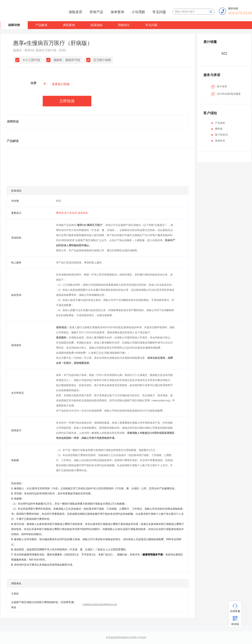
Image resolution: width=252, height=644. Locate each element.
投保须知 (96, 25)
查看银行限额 (61, 84)
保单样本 (83, 213)
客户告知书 (71, 213)
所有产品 (96, 12)
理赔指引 (124, 25)
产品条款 (220, 123)
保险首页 (75, 12)
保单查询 (117, 12)
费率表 (60, 213)
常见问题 (159, 12)
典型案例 (69, 25)
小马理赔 (138, 12)
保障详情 (14, 25)
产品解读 (41, 25)
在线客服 (235, 611)
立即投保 (67, 101)
